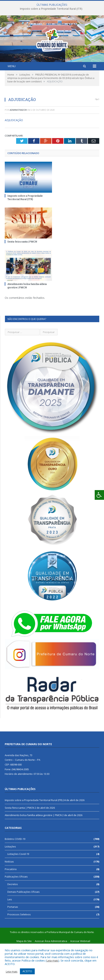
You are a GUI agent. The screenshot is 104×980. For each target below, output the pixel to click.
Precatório (11, 902)
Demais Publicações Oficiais (24, 925)
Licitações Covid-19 (18, 887)
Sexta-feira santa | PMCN (22, 275)
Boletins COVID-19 (15, 872)
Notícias (9, 895)
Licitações (10, 880)
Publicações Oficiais (16, 910)
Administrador (18, 143)
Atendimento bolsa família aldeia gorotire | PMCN (33, 848)
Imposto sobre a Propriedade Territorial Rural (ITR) (51, 9)
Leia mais (52, 960)
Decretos (13, 917)
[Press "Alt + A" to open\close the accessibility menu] (99, 495)
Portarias (13, 940)
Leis (10, 933)
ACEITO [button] (27, 971)
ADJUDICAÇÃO (14, 153)
